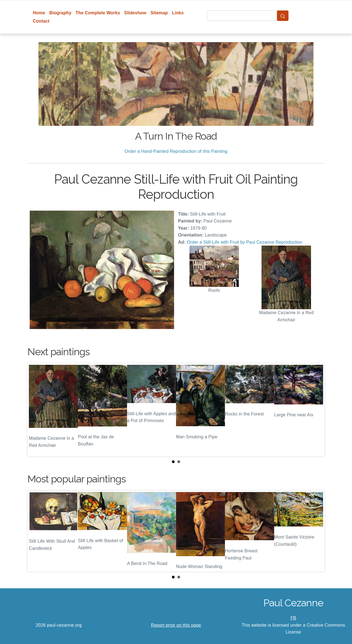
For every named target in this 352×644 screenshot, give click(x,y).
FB (293, 618)
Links (178, 13)
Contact (41, 21)
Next (316, 410)
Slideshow (135, 13)
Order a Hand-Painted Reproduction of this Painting (176, 151)
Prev (36, 410)
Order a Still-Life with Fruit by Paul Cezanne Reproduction (244, 242)
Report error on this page (176, 625)
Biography (60, 13)
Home (39, 13)
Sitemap (159, 13)
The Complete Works (98, 13)
